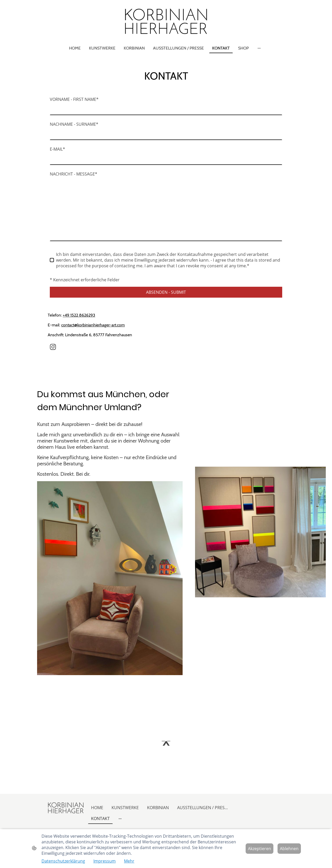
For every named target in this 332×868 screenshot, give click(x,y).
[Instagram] (53, 347)
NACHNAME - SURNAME (74, 124)
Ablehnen (289, 849)
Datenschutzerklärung (63, 861)
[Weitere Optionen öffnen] (259, 48)
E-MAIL (57, 149)
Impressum (105, 861)
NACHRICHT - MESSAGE (74, 174)
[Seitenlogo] (166, 21)
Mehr (129, 861)
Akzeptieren (260, 849)
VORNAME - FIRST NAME (74, 99)
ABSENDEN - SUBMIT (166, 292)
